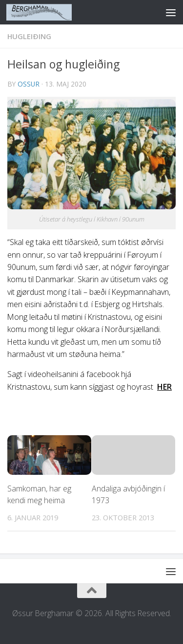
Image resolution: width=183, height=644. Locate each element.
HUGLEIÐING (29, 36)
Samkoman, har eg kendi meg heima (39, 494)
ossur (29, 84)
